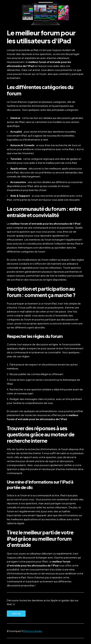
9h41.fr (16, 614)
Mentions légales (33, 631)
